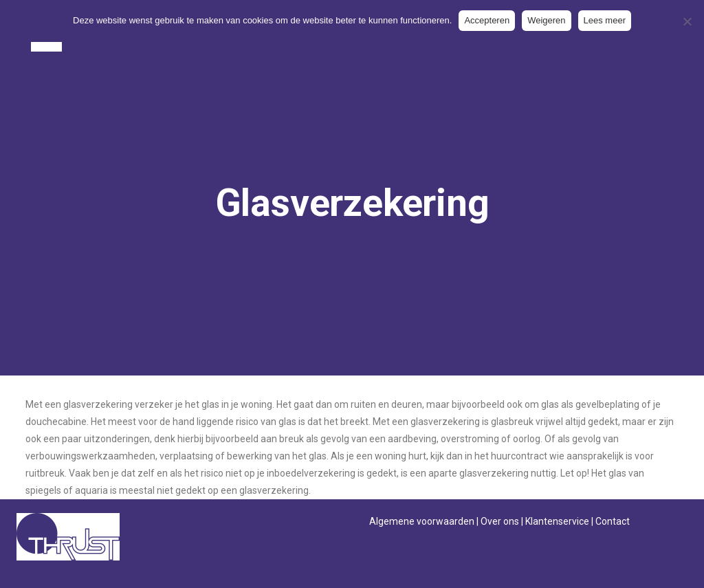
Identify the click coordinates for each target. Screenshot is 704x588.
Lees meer (605, 20)
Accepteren (487, 20)
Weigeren (546, 20)
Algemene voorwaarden (422, 521)
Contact (613, 521)
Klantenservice (557, 521)
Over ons (500, 521)
